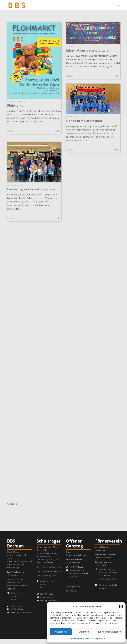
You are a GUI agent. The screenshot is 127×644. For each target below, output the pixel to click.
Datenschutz (88, 638)
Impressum (100, 638)
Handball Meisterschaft (84, 125)
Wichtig (70, 76)
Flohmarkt (15, 106)
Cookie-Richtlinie (75, 638)
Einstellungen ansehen (110, 632)
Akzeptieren (61, 632)
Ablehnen (84, 632)
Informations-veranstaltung (87, 50)
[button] (121, 606)
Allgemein (12, 131)
